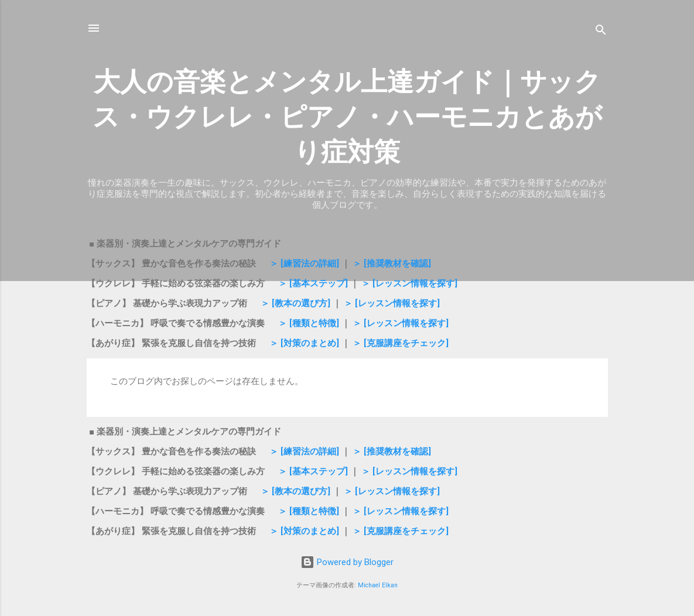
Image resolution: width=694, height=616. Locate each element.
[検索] (601, 32)
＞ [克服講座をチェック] (401, 343)
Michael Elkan (378, 585)
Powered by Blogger (347, 562)
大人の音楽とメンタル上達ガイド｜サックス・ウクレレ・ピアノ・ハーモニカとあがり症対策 (347, 117)
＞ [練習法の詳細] (305, 263)
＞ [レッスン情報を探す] (409, 283)
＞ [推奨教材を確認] (392, 263)
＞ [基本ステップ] (313, 283)
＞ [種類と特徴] (309, 323)
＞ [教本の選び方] (294, 303)
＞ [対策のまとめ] (304, 343)
